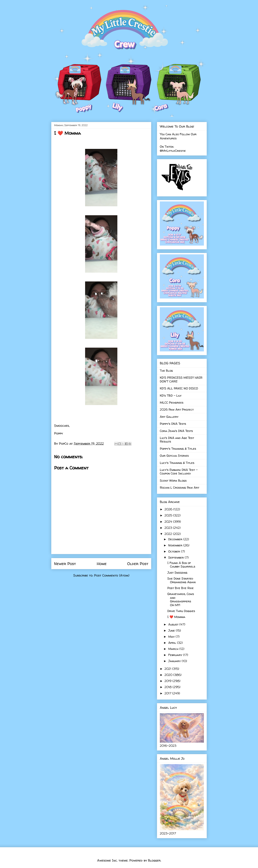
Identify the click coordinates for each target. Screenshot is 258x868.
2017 (168, 693)
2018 (169, 687)
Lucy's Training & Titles (177, 463)
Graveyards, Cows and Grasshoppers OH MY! (181, 599)
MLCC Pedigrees (172, 402)
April (173, 643)
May (172, 637)
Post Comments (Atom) (112, 575)
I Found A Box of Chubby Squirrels (181, 565)
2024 (169, 522)
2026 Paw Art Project (177, 409)
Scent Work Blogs (173, 480)
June (172, 630)
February (176, 655)
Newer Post (65, 564)
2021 (168, 669)
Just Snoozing (177, 572)
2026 (169, 509)
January (175, 661)
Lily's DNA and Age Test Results (177, 440)
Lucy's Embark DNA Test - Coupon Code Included (179, 471)
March (174, 649)
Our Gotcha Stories (174, 456)
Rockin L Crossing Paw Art (180, 487)
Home (102, 564)
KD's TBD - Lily (171, 395)
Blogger (154, 860)
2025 (169, 515)
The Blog (166, 371)
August (174, 624)
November (176, 545)
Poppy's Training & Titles (178, 449)
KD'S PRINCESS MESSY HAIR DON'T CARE (181, 379)
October (175, 551)
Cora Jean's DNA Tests (176, 431)
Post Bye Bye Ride (181, 588)
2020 (169, 675)
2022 (169, 534)
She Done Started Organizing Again (181, 580)
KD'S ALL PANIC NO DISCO (179, 388)
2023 (169, 528)
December (176, 539)
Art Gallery (169, 417)
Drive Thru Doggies (181, 611)
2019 (168, 681)
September (176, 557)
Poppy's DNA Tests (173, 424)
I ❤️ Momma (176, 617)
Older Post (138, 564)
